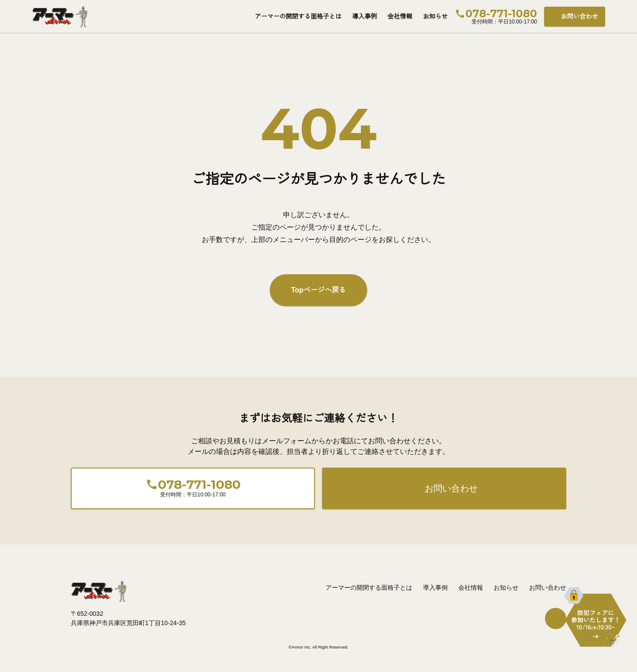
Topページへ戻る (318, 290)
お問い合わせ (579, 16)
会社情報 (400, 16)
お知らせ (435, 16)
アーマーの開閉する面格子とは (298, 16)
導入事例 (365, 16)
